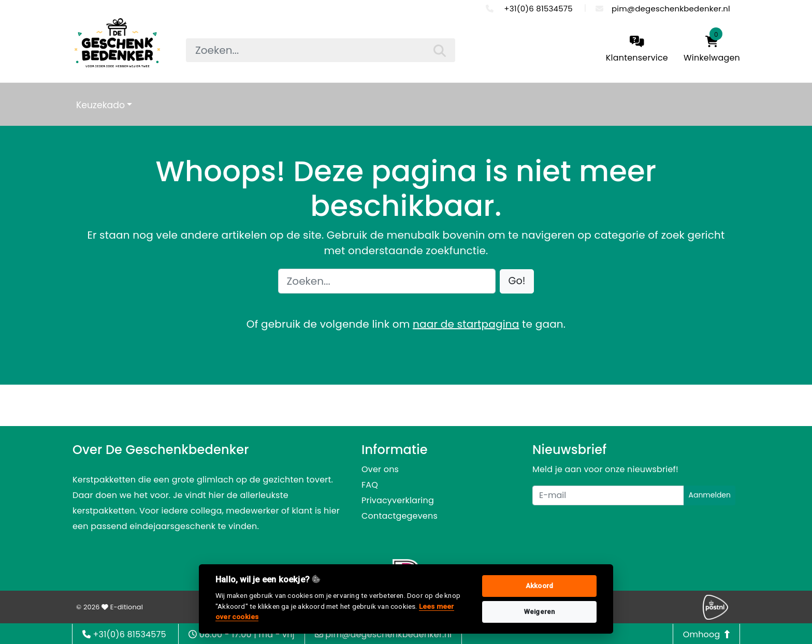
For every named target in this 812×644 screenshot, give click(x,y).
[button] (517, 281)
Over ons (380, 469)
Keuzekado (100, 105)
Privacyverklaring (398, 500)
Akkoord (539, 586)
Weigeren (540, 612)
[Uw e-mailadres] (608, 495)
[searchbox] (321, 50)
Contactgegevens (400, 516)
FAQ (370, 485)
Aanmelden (709, 495)
